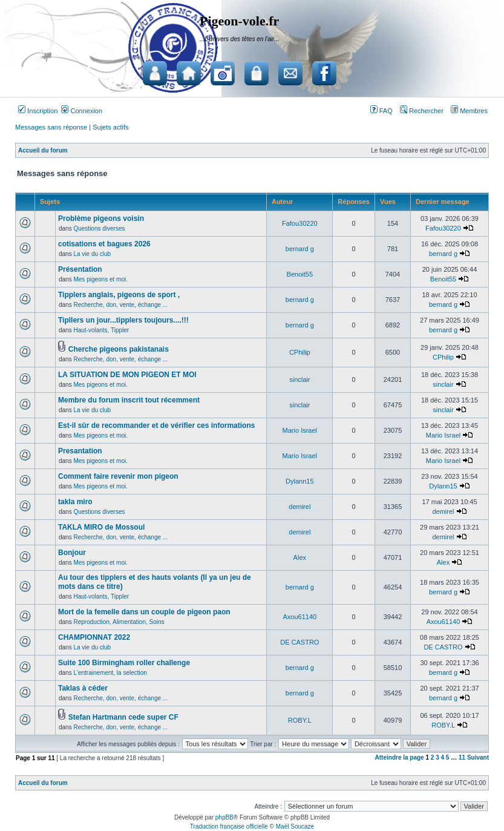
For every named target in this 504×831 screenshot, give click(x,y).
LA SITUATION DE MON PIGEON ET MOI (127, 375)
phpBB (224, 817)
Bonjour (72, 553)
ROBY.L (300, 720)
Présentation (80, 269)
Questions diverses (99, 228)
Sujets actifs (110, 127)
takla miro (75, 502)
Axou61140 (299, 617)
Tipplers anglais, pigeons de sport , (119, 295)
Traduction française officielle (229, 826)
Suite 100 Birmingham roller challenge (124, 663)
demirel (299, 507)
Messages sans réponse (51, 127)
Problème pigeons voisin (101, 218)
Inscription (38, 111)
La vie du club (92, 254)
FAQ (381, 111)
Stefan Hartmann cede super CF (123, 717)
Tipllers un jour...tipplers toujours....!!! (123, 320)
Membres (469, 111)
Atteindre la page (400, 757)
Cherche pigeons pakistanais (119, 349)
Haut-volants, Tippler (101, 330)
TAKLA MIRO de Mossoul (101, 527)
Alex (300, 557)
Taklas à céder (83, 688)
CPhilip (300, 352)
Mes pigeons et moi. (100, 279)
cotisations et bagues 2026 (104, 244)
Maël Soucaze (295, 826)
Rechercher (422, 111)
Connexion (82, 111)
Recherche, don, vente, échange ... (120, 305)
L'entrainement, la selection (110, 673)
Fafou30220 (300, 223)
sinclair (299, 379)
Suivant (478, 757)
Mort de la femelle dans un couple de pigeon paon (144, 612)
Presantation (80, 451)
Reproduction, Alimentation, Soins (119, 622)
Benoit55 (300, 274)
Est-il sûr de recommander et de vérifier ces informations (156, 425)
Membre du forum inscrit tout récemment (129, 400)
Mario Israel (300, 430)
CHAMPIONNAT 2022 (94, 637)
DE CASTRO (299, 642)
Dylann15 (299, 481)
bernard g (300, 249)
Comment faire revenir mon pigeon (118, 476)
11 (462, 757)
